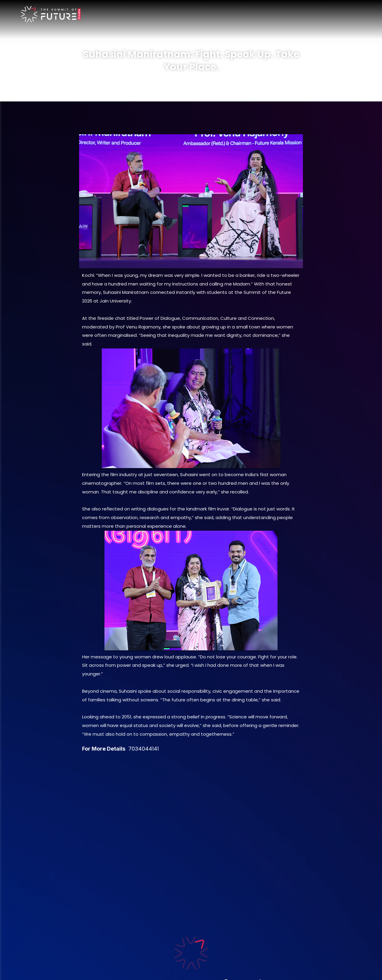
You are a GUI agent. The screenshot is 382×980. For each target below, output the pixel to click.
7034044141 (144, 749)
